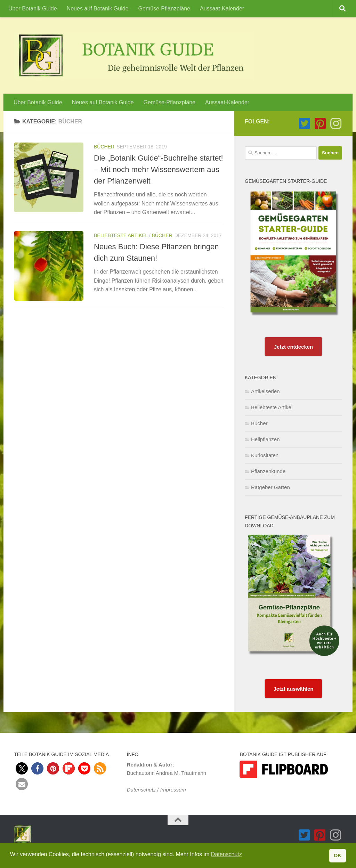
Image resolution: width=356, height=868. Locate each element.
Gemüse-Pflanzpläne (164, 9)
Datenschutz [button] (226, 854)
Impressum (173, 790)
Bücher (104, 147)
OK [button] (338, 855)
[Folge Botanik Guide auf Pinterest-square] (320, 124)
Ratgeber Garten (270, 487)
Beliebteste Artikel (121, 235)
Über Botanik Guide (33, 9)
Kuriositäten (265, 455)
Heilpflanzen (265, 439)
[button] (22, 768)
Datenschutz (141, 790)
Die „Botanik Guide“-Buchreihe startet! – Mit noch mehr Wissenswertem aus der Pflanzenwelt (159, 169)
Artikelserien (265, 391)
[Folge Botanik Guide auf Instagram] (336, 124)
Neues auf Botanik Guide (98, 9)
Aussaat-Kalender (222, 9)
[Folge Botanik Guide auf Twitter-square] (304, 124)
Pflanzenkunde (268, 471)
